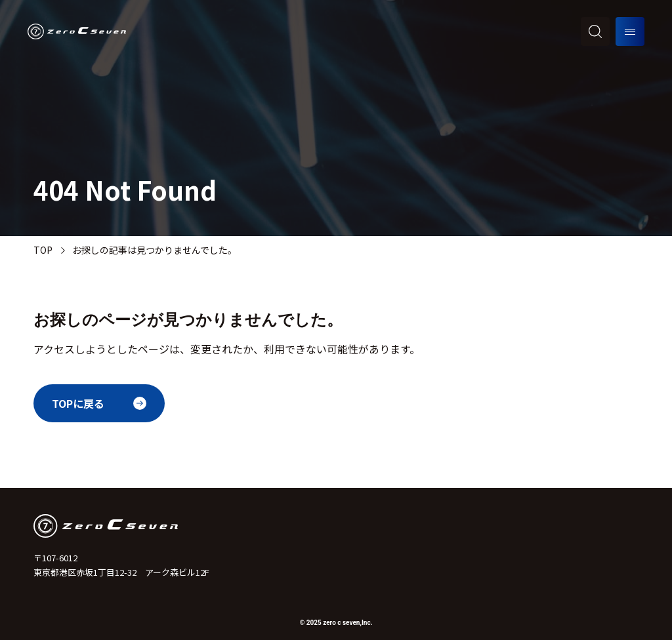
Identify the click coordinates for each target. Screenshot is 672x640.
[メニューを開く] (630, 31)
